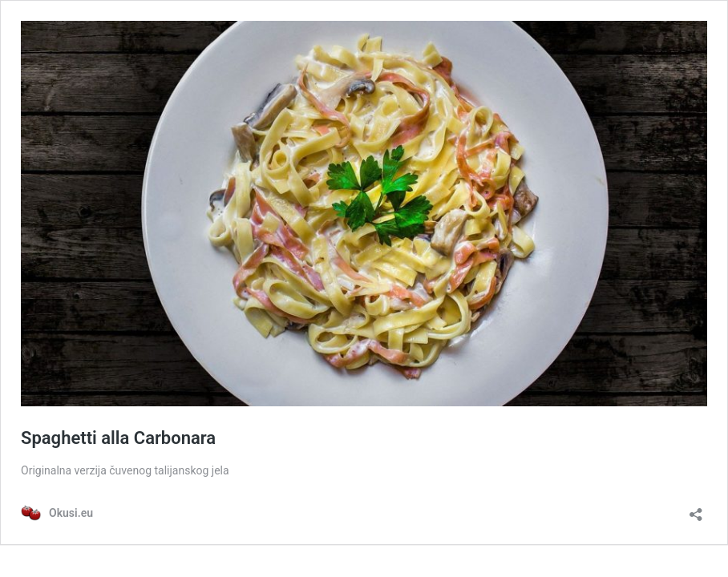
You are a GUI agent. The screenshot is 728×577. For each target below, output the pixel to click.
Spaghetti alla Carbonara (118, 438)
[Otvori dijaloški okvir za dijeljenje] (696, 509)
